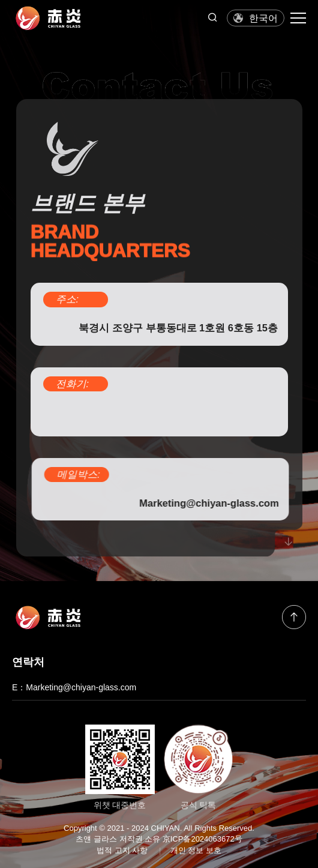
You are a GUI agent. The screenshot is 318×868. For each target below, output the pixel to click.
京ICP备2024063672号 (202, 839)
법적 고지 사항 (122, 850)
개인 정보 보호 (196, 850)
